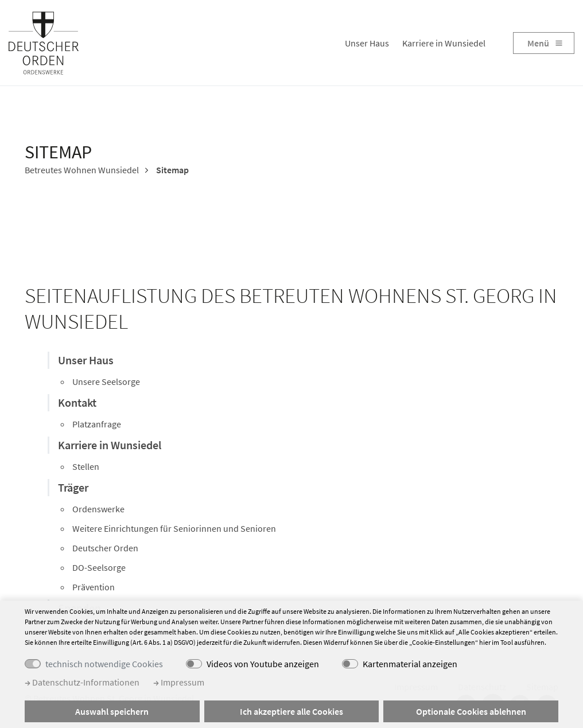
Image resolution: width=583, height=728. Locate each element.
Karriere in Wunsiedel (444, 43)
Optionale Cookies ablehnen (471, 711)
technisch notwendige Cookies (104, 664)
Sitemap (172, 170)
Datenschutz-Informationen (82, 682)
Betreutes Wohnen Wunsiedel (82, 170)
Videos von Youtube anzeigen (263, 664)
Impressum (179, 682)
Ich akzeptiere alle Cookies (291, 711)
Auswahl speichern (112, 711)
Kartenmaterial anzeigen (410, 664)
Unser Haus (367, 43)
